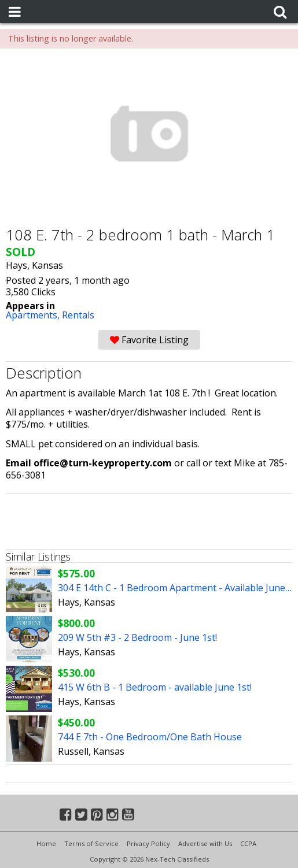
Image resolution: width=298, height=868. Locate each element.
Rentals (78, 315)
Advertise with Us (205, 843)
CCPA (248, 843)
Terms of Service (91, 843)
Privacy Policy (148, 843)
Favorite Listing (149, 340)
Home (46, 843)
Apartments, (34, 315)
